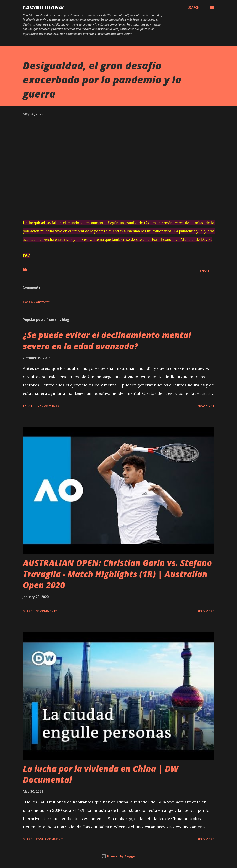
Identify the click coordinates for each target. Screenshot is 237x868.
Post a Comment (36, 302)
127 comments (48, 405)
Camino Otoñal (44, 7)
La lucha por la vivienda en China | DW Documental (101, 774)
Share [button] (205, 271)
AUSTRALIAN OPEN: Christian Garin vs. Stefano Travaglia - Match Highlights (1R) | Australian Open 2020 (117, 574)
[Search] (194, 7)
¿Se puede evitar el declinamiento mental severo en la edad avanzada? (107, 340)
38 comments (47, 611)
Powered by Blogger (118, 856)
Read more (206, 405)
